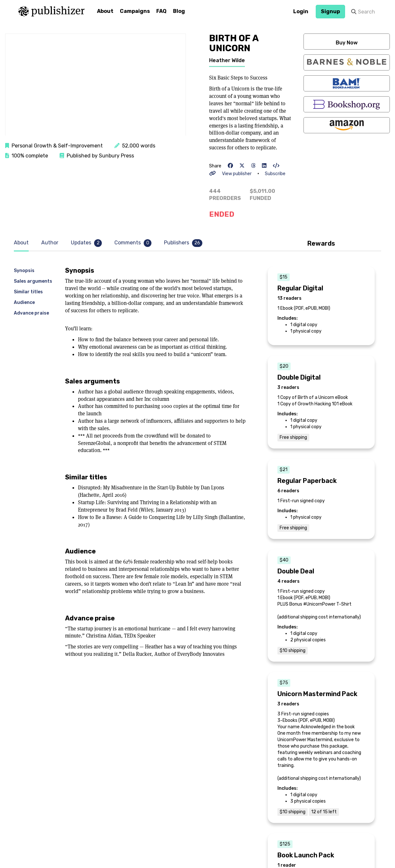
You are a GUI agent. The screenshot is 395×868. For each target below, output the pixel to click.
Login (301, 11)
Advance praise (31, 313)
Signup (330, 11)
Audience (24, 302)
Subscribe (275, 174)
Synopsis (24, 271)
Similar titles (28, 292)
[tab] (23, 243)
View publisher (237, 174)
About (105, 11)
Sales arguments (33, 281)
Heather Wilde (227, 60)
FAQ (161, 11)
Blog (179, 11)
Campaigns (135, 11)
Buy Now (347, 43)
